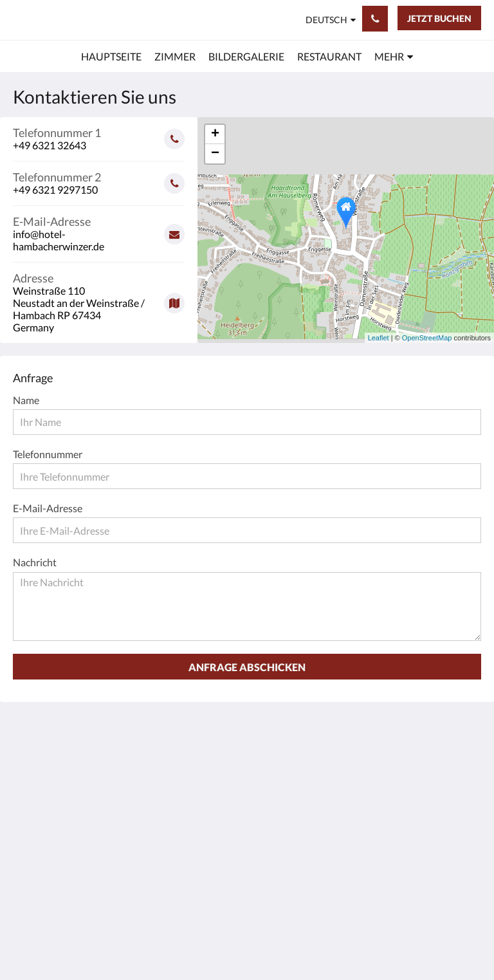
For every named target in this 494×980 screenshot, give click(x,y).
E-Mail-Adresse (48, 508)
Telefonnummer (48, 454)
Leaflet (379, 338)
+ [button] (215, 134)
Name (26, 400)
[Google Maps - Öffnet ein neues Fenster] (99, 298)
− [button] (215, 154)
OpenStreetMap (427, 338)
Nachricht (35, 562)
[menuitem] (111, 57)
